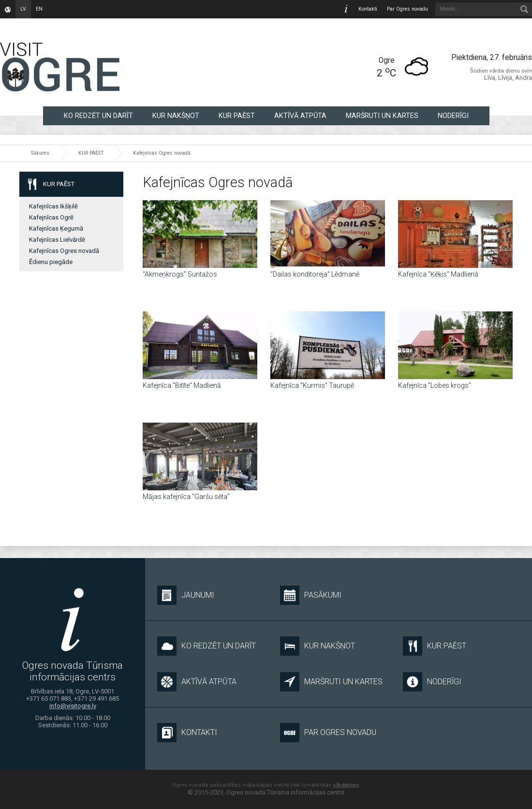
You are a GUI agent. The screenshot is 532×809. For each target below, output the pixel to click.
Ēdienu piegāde (51, 262)
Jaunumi (186, 595)
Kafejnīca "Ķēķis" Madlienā (438, 274)
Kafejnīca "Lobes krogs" (435, 385)
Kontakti (368, 9)
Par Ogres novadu (407, 9)
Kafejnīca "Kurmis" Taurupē (312, 385)
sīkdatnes (346, 785)
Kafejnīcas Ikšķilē (53, 206)
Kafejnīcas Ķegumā (56, 228)
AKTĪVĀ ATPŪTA (300, 116)
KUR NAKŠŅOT (176, 116)
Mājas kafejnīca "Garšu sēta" (186, 497)
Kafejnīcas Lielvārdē (57, 240)
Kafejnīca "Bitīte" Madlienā (182, 385)
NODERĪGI (453, 116)
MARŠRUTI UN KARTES (382, 116)
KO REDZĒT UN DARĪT (98, 116)
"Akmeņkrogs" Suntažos (180, 274)
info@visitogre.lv (73, 706)
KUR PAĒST (237, 116)
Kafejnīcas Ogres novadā (162, 153)
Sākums (40, 153)
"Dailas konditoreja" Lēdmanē (315, 274)
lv (23, 9)
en (39, 9)
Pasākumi (311, 595)
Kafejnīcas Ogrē (51, 217)
